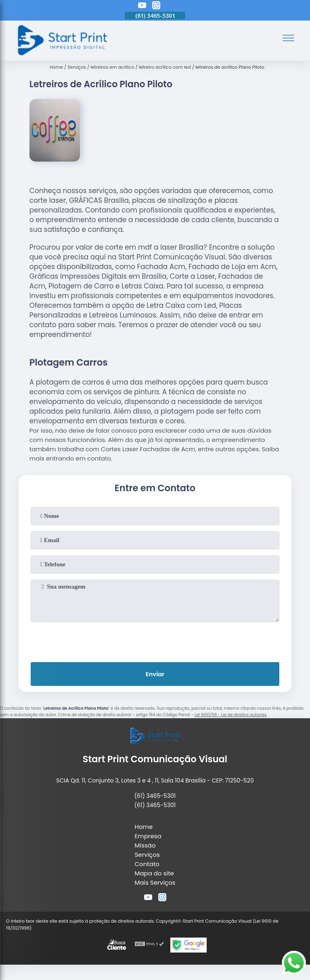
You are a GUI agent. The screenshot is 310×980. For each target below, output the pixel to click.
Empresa (148, 836)
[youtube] (142, 6)
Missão (145, 846)
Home (144, 827)
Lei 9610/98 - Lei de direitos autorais (230, 715)
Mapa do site (154, 874)
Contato (147, 864)
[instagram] (156, 6)
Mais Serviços (155, 883)
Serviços (147, 855)
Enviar (155, 674)
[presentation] (155, 640)
